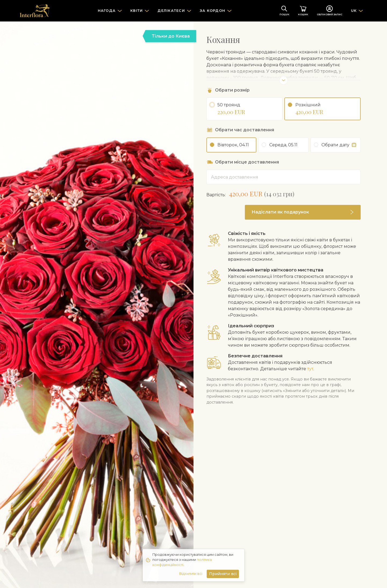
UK (354, 10)
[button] (303, 212)
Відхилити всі (191, 574)
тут (310, 369)
